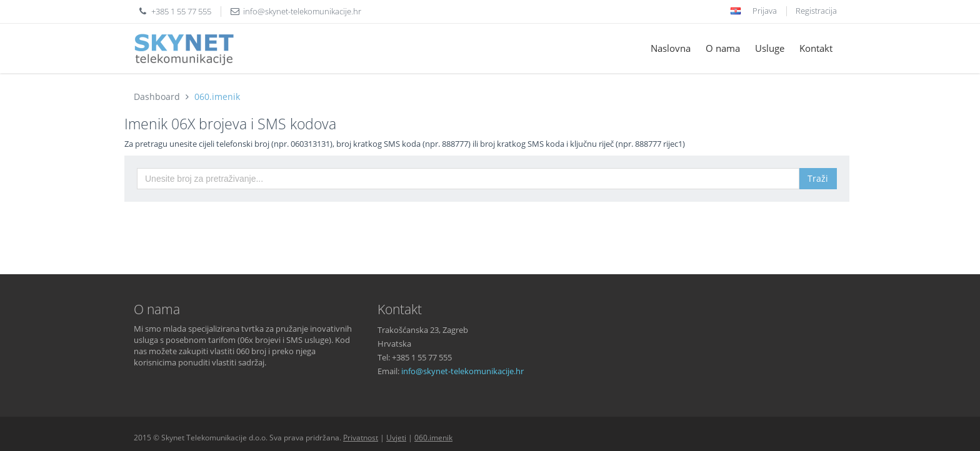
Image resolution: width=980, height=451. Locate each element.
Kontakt (816, 48)
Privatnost (361, 438)
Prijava (765, 11)
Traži (818, 178)
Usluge (770, 48)
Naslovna (671, 48)
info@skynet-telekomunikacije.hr (302, 11)
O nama (723, 48)
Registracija (816, 11)
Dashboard (157, 97)
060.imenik (217, 97)
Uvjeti (396, 438)
